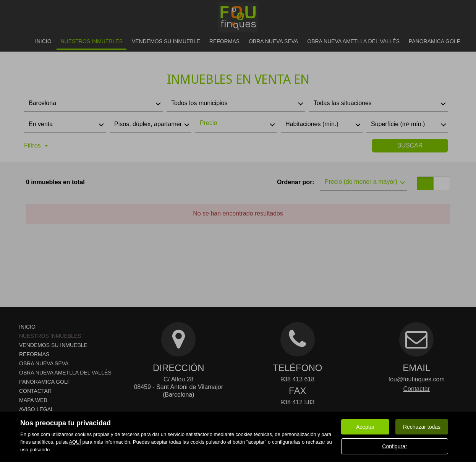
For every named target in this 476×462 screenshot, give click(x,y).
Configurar (394, 446)
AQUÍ (75, 442)
